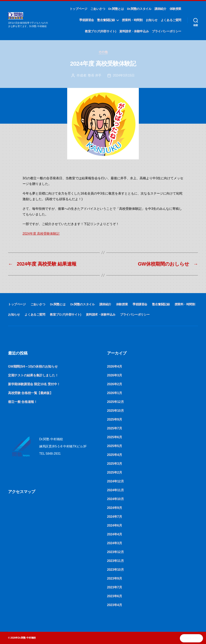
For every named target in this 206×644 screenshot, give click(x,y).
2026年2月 (115, 384)
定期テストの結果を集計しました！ (33, 375)
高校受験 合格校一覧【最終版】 (30, 393)
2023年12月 (115, 552)
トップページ (78, 9)
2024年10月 (115, 499)
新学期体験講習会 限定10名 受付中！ (34, 384)
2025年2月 (115, 472)
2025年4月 (115, 455)
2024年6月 (115, 525)
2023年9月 (115, 578)
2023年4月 (115, 605)
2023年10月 (115, 570)
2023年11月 (115, 561)
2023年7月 (115, 587)
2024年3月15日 (124, 75)
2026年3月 (115, 375)
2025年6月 (115, 437)
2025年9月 (115, 419)
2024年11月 (115, 490)
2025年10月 (115, 411)
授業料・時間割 (132, 20)
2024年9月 (115, 508)
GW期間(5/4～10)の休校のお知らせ (33, 366)
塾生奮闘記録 (106, 20)
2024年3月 (115, 543)
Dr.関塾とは (116, 9)
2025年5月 (115, 446)
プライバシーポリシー (167, 31)
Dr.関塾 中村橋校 (27, 638)
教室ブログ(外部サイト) (100, 31)
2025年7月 (115, 428)
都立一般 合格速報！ (23, 402)
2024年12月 (115, 481)
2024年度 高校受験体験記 (41, 234)
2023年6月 (115, 596)
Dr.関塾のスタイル (139, 9)
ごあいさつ (98, 9)
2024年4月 (115, 534)
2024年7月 (115, 517)
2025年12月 (115, 402)
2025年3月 (115, 464)
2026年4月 (115, 366)
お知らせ (152, 20)
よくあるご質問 (171, 20)
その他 (103, 52)
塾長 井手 (95, 75)
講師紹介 (160, 9)
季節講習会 (87, 20)
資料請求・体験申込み (134, 31)
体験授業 (175, 9)
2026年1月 (115, 393)
